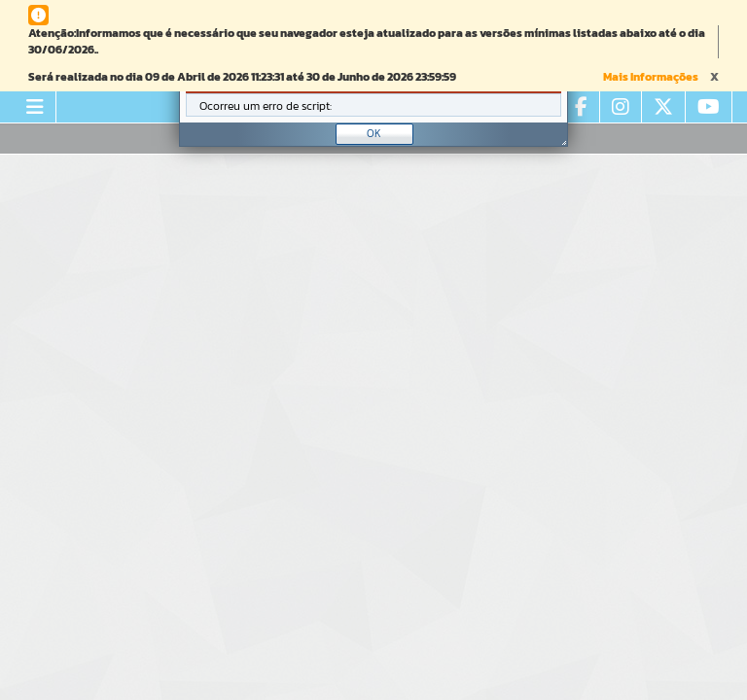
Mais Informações (651, 77)
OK (374, 133)
